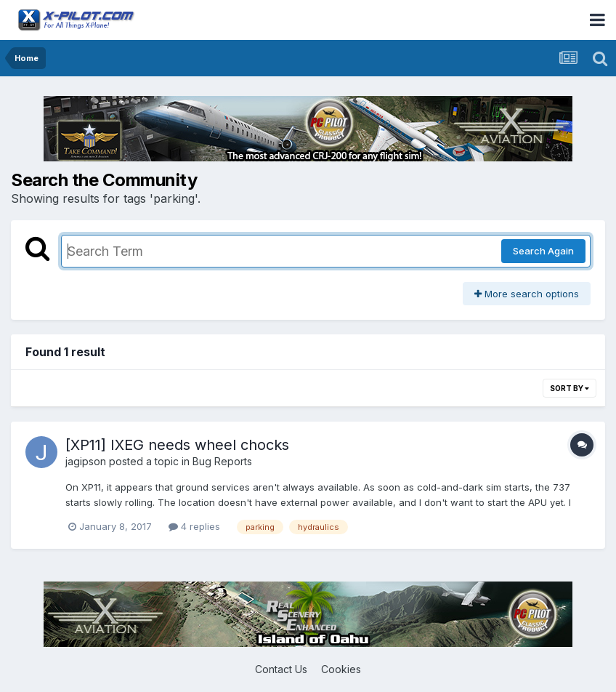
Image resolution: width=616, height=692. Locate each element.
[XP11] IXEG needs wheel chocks (177, 445)
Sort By (570, 388)
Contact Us (281, 669)
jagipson (86, 461)
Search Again (543, 251)
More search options (527, 294)
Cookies (341, 669)
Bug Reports (222, 461)
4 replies (194, 526)
